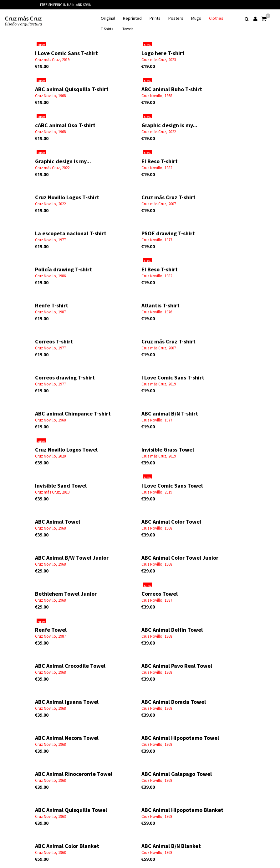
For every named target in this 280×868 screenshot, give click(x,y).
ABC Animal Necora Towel (67, 738)
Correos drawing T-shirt (65, 377)
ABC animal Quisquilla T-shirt (72, 89)
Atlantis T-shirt (160, 305)
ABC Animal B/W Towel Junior (72, 558)
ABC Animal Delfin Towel (172, 630)
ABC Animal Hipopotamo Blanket (182, 810)
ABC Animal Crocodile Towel (70, 666)
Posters (176, 18)
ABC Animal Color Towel (171, 522)
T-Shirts (107, 29)
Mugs (196, 18)
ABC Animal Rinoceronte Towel (74, 774)
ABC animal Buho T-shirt (172, 89)
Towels (128, 29)
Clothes (216, 18)
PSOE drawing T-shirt (168, 233)
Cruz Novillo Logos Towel (66, 450)
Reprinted (132, 18)
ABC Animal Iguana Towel (67, 702)
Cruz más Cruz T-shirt (168, 197)
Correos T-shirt (54, 341)
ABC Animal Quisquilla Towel (71, 810)
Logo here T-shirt (163, 53)
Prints (155, 18)
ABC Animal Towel (58, 522)
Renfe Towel (51, 630)
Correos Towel (160, 594)
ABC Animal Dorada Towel (174, 702)
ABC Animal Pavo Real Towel (177, 666)
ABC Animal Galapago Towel (177, 774)
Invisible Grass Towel (168, 450)
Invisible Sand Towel (61, 486)
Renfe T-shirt (52, 305)
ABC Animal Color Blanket (67, 846)
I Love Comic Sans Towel (172, 486)
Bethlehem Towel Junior (66, 594)
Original (108, 18)
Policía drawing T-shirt (64, 269)
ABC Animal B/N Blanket (171, 846)
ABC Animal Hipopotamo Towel (180, 738)
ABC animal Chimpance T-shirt (73, 413)
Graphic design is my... (169, 125)
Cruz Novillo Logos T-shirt (67, 197)
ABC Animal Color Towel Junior (180, 558)
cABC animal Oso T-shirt (65, 125)
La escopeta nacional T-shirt (71, 233)
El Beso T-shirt (160, 161)
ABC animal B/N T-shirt (170, 413)
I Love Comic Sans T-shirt (66, 53)
